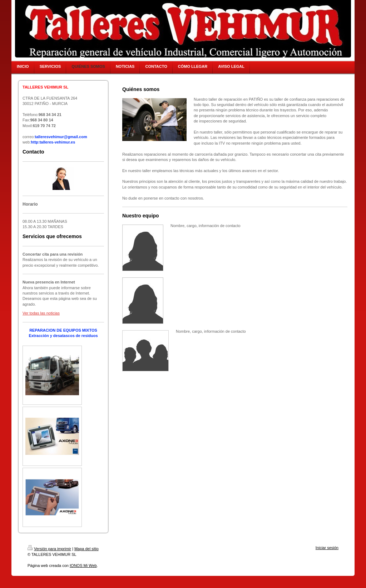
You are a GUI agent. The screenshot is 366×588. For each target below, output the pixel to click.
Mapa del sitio (86, 549)
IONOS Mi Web (83, 566)
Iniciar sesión (327, 548)
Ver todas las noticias (41, 313)
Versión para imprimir (49, 549)
